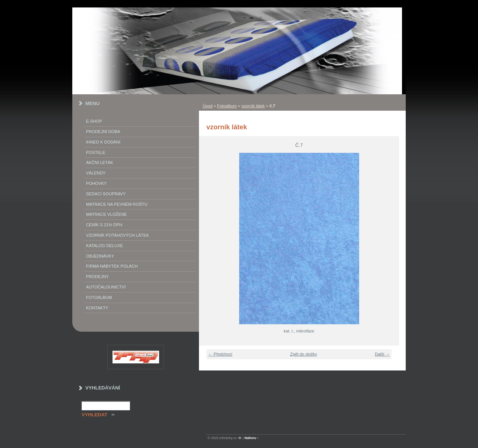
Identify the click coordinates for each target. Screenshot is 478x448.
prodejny (97, 277)
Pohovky (96, 183)
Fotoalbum (227, 106)
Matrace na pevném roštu (117, 204)
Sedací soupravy (106, 194)
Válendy (96, 173)
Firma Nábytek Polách (112, 266)
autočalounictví (106, 287)
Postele (96, 152)
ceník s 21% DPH (104, 225)
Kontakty (97, 308)
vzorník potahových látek (118, 235)
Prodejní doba (103, 132)
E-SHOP (94, 121)
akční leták (100, 163)
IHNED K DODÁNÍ (103, 142)
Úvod (208, 106)
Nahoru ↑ (252, 438)
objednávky (100, 256)
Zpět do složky (304, 354)
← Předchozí (220, 354)
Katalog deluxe (105, 246)
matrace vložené (106, 214)
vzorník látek (253, 106)
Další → (382, 354)
